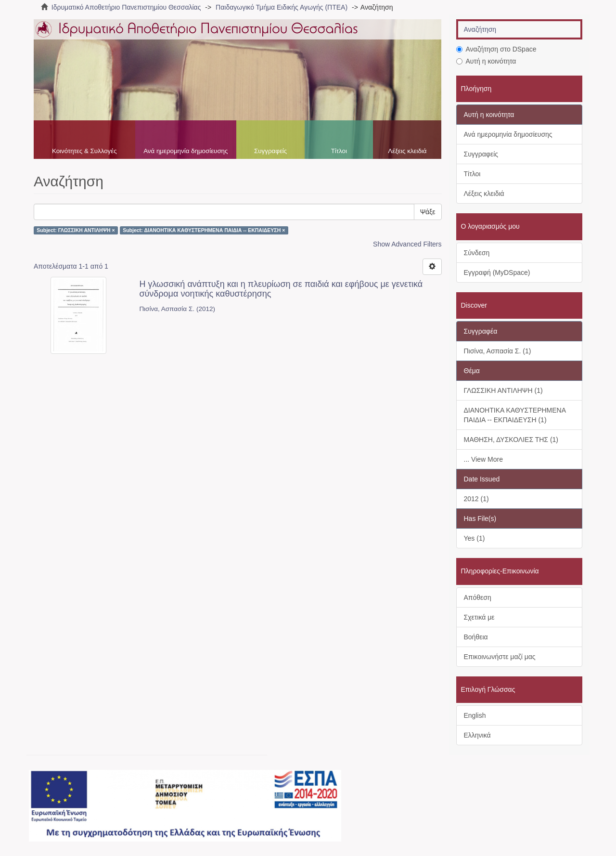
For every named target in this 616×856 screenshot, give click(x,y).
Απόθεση (478, 597)
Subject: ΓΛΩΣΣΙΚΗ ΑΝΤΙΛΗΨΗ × (76, 230)
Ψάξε (428, 212)
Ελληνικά (477, 735)
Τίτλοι (339, 151)
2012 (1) (476, 499)
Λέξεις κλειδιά (407, 151)
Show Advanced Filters (407, 244)
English (475, 715)
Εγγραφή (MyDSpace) (497, 272)
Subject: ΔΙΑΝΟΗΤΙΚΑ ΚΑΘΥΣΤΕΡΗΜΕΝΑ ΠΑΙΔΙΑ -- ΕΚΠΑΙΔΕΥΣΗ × (204, 230)
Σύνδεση (477, 253)
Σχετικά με (479, 617)
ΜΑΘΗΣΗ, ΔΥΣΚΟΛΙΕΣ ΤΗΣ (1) (511, 440)
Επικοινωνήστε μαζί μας (500, 657)
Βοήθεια (476, 637)
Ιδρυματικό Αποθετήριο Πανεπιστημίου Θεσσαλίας (126, 7)
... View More (483, 459)
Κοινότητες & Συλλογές (84, 151)
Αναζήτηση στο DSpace (496, 49)
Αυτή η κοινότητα (486, 61)
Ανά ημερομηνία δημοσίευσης (186, 151)
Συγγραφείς (270, 151)
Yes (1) (475, 538)
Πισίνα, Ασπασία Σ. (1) (498, 351)
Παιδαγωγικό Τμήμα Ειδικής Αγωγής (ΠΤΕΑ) (282, 7)
